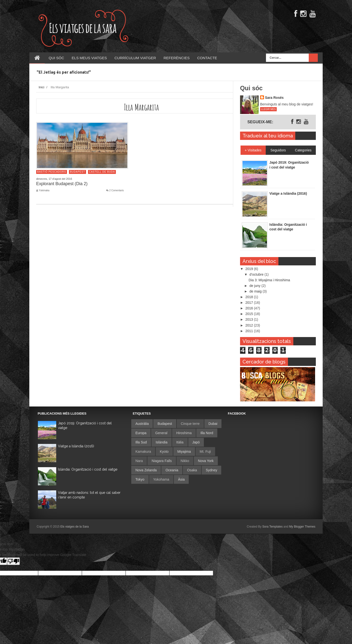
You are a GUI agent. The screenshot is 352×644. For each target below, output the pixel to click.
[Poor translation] (13, 561)
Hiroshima (184, 433)
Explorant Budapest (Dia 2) (62, 184)
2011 (250, 331)
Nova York (206, 461)
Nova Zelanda (146, 470)
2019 (250, 269)
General (161, 433)
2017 (250, 303)
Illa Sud (141, 442)
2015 (250, 314)
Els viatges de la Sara (75, 527)
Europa (141, 433)
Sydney (212, 470)
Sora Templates (272, 527)
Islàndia (162, 442)
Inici (41, 87)
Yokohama (161, 479)
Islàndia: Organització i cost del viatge (88, 469)
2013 (250, 319)
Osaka (192, 470)
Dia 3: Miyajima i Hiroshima (269, 280)
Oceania (172, 470)
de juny (255, 286)
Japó (196, 442)
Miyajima (184, 452)
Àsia (181, 479)
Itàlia (180, 442)
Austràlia (142, 424)
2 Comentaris (116, 191)
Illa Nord (207, 433)
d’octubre (257, 274)
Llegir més (268, 109)
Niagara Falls (162, 461)
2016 (250, 308)
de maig (256, 291)
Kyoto (164, 452)
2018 (250, 297)
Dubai (213, 424)
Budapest (77, 172)
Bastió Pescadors (52, 172)
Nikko (185, 461)
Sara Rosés (274, 98)
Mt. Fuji (205, 452)
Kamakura (143, 452)
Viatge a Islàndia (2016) (76, 446)
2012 (250, 325)
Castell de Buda (102, 172)
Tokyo (140, 479)
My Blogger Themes (302, 527)
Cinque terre (190, 424)
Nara (139, 461)
